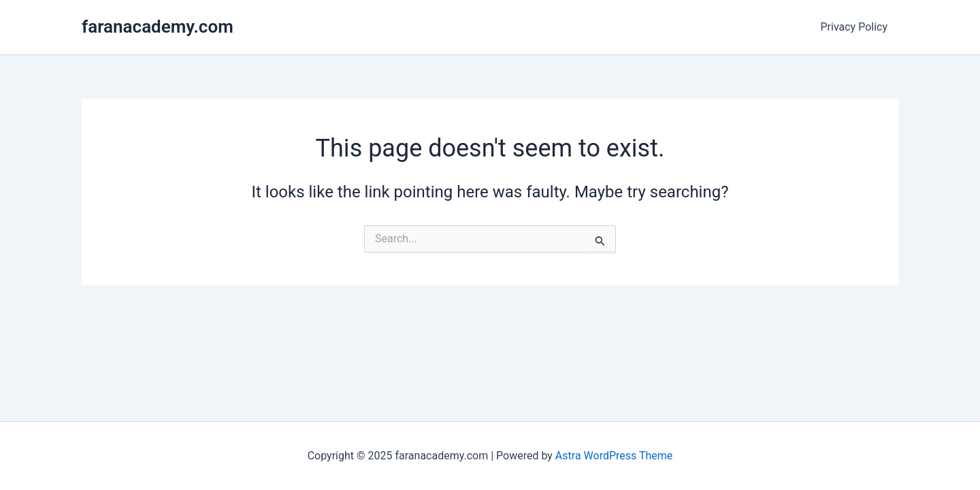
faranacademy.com (158, 27)
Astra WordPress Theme (614, 456)
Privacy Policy (854, 27)
